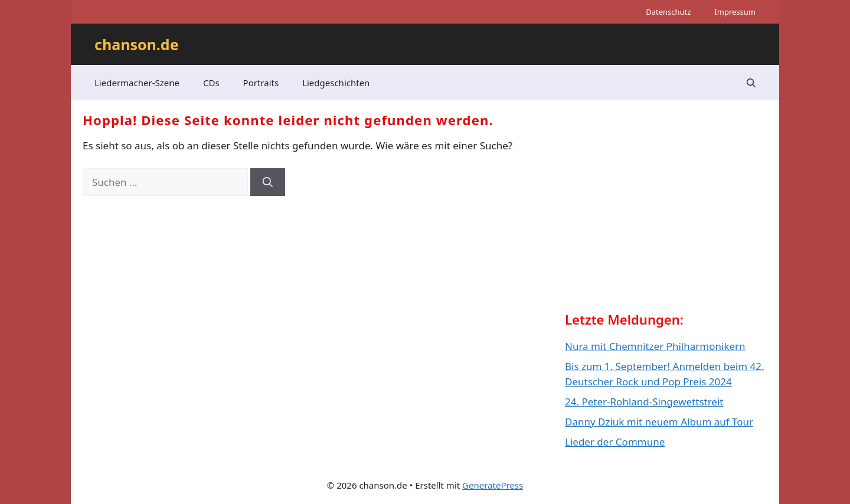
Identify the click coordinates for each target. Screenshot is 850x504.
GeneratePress (493, 485)
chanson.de (137, 44)
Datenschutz (668, 12)
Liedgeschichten (336, 83)
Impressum (735, 12)
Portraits (261, 83)
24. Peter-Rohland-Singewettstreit (644, 402)
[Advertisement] (653, 216)
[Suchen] (268, 182)
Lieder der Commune (615, 442)
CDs (211, 83)
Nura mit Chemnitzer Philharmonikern (655, 346)
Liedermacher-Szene (137, 83)
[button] (751, 83)
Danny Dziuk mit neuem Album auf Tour (659, 422)
